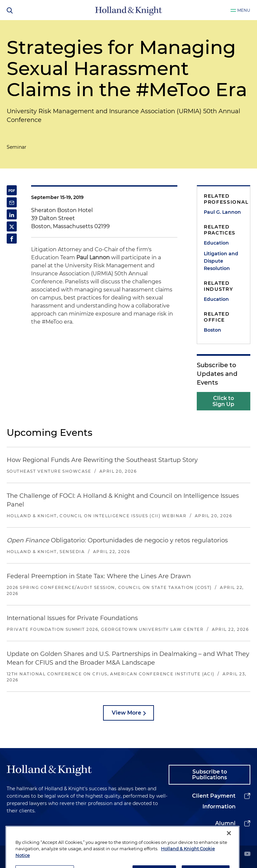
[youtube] (247, 854)
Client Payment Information (214, 801)
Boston (212, 330)
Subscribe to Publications (209, 775)
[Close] (229, 845)
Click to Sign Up (223, 401)
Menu (244, 10)
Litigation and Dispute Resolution (221, 261)
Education (216, 243)
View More (126, 713)
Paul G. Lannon (222, 212)
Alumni (225, 823)
